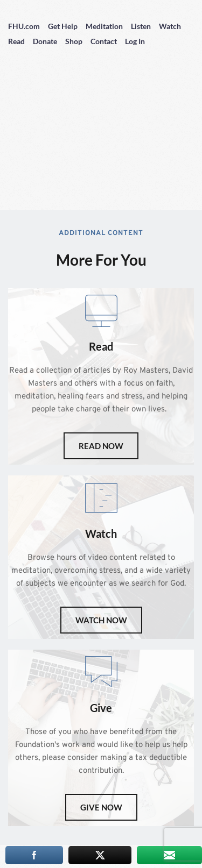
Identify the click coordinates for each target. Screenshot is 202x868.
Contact (104, 41)
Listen (141, 26)
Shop (74, 41)
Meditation (104, 26)
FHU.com (24, 26)
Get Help (63, 26)
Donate (45, 41)
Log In (135, 41)
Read (16, 41)
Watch (170, 26)
